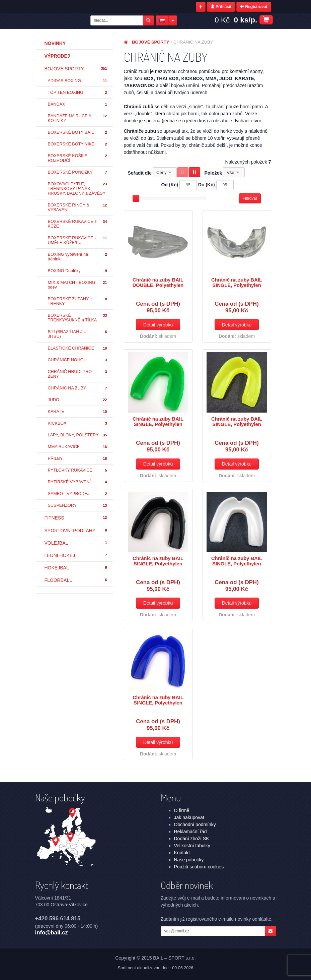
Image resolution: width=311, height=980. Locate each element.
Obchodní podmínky (195, 824)
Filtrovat (250, 198)
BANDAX (78, 104)
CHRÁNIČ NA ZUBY (78, 388)
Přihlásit (221, 7)
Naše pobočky (189, 860)
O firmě (182, 810)
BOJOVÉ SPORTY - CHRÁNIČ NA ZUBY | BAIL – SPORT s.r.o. (62, 21)
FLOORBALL (76, 580)
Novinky (55, 43)
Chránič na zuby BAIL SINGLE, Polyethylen (237, 283)
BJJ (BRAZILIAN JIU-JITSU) (78, 334)
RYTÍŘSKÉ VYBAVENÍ (78, 482)
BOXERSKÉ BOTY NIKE (78, 144)
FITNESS (76, 518)
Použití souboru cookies (199, 867)
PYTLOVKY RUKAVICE (78, 470)
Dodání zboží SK (192, 839)
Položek (213, 173)
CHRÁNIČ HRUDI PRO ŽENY (78, 374)
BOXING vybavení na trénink (78, 257)
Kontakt (182, 853)
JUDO (78, 400)
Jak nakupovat (189, 817)
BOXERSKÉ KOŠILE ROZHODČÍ (78, 158)
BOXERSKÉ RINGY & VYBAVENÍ (78, 207)
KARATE (78, 412)
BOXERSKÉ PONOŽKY (78, 172)
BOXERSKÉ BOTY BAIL (78, 133)
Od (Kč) (170, 185)
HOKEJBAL (76, 568)
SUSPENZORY (78, 506)
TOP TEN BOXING (78, 93)
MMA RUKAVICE (78, 447)
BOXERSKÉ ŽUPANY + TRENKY (78, 301)
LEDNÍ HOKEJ (76, 555)
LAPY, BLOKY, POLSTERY (78, 435)
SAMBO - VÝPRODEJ (78, 494)
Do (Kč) (207, 185)
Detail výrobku (158, 325)
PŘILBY (78, 459)
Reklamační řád (190, 832)
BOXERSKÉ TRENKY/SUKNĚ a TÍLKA (78, 318)
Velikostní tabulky (192, 846)
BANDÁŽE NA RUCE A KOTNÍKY (78, 118)
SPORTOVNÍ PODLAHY (76, 531)
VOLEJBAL (76, 543)
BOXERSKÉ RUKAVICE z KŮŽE (78, 224)
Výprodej (57, 56)
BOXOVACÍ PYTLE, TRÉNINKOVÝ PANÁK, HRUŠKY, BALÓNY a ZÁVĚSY (78, 189)
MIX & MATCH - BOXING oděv (78, 285)
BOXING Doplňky (78, 271)
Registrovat (254, 7)
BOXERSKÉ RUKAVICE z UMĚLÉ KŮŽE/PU (78, 240)
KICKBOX (78, 423)
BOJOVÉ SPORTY (76, 69)
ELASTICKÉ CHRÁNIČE (78, 348)
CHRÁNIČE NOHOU (78, 360)
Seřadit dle (140, 173)
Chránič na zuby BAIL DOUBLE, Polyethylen (158, 283)
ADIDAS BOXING (78, 81)
